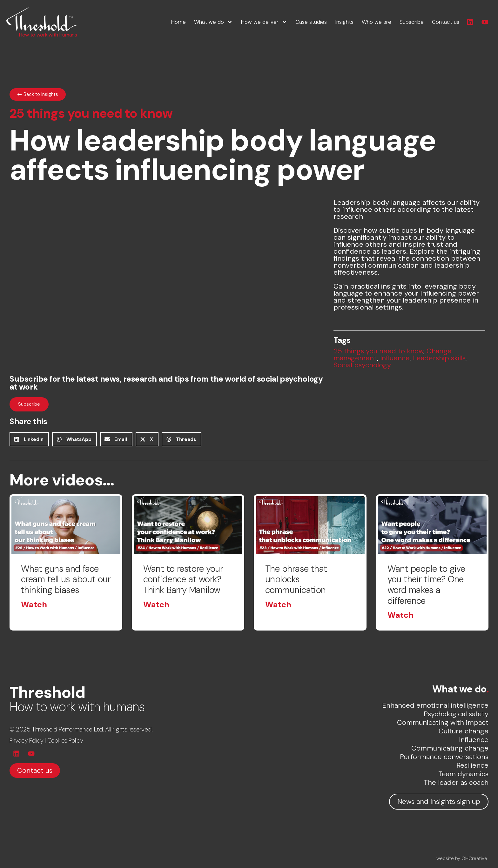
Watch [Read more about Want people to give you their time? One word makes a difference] (400, 615)
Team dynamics (463, 774)
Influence (395, 358)
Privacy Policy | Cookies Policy (46, 741)
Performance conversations (444, 757)
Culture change (464, 731)
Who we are (377, 22)
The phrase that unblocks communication (297, 579)
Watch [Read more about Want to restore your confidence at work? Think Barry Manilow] (156, 605)
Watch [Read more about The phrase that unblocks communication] (278, 605)
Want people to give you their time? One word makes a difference (426, 585)
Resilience (472, 765)
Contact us (446, 22)
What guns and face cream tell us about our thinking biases (66, 579)
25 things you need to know (378, 351)
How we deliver (264, 22)
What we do (213, 22)
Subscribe (412, 22)
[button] (29, 439)
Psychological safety (456, 714)
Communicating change (450, 748)
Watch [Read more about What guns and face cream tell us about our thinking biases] (34, 605)
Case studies (311, 22)
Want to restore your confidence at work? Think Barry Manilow (183, 579)
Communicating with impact (443, 722)
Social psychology (362, 365)
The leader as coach (456, 782)
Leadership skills (439, 358)
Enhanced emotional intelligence (435, 705)
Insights (344, 22)
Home (178, 22)
